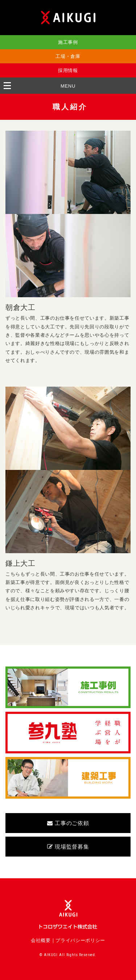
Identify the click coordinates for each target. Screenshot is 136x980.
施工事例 (68, 42)
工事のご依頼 (68, 823)
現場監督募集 (68, 847)
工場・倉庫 (68, 56)
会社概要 (41, 940)
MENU (68, 86)
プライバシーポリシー (80, 940)
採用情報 (68, 70)
